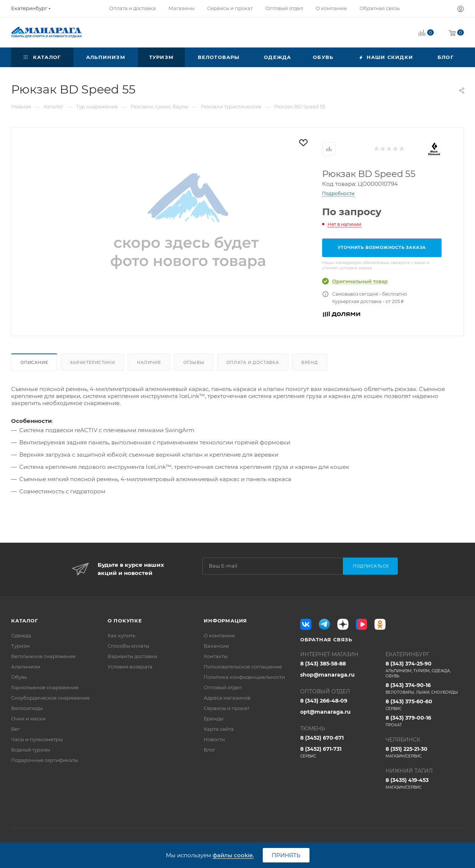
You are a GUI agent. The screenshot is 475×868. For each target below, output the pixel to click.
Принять (286, 855)
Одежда (21, 635)
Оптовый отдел (223, 687)
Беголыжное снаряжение (43, 656)
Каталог (25, 621)
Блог (209, 750)
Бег (15, 729)
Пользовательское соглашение (243, 667)
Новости (214, 739)
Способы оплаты (128, 646)
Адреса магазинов (227, 698)
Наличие (149, 362)
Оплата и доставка (253, 362)
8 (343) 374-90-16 (425, 688)
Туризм (20, 646)
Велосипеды (27, 708)
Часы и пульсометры (37, 739)
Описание (34, 362)
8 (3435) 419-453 (425, 783)
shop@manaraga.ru (327, 675)
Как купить (121, 635)
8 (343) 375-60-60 (425, 705)
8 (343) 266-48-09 (324, 701)
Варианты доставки (132, 656)
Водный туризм (31, 750)
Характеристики (92, 362)
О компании (219, 635)
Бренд (310, 362)
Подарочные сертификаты (45, 760)
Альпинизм (26, 667)
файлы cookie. (233, 855)
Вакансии (216, 646)
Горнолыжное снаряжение (45, 687)
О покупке (125, 621)
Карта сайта (219, 729)
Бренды (214, 719)
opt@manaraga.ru (325, 712)
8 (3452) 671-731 (339, 752)
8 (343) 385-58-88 (323, 664)
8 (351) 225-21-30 (425, 752)
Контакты (216, 656)
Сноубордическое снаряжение (50, 698)
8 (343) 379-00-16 (425, 721)
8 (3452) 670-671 (322, 738)
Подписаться (371, 566)
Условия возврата (130, 667)
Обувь (19, 677)
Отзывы (194, 362)
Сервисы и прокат (227, 708)
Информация (225, 621)
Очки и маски (28, 719)
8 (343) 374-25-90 (425, 670)
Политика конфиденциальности (244, 677)
